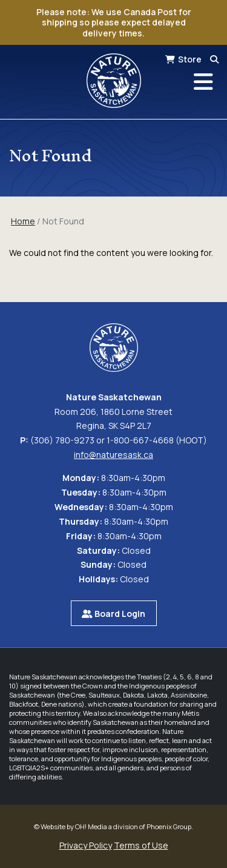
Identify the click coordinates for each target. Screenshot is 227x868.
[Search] (214, 59)
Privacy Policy (86, 845)
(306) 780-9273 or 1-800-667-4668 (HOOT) (119, 440)
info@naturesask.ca (113, 455)
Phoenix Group (169, 826)
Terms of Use (141, 845)
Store (190, 59)
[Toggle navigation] (203, 82)
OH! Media (91, 826)
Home (23, 221)
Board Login (113, 614)
